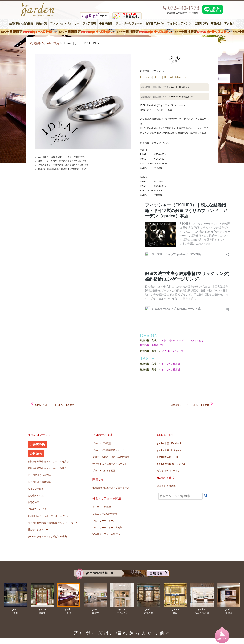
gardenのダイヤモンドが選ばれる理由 (47, 536)
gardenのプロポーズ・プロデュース (111, 488)
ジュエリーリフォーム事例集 (107, 528)
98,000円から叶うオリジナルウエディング (49, 516)
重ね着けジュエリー (38, 530)
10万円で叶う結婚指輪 (39, 482)
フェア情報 (89, 24)
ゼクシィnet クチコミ (168, 471)
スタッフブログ (36, 489)
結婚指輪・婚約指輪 (21, 24)
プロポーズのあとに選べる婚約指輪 (111, 457)
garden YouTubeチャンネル (171, 464)
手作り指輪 (106, 24)
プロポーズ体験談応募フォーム (108, 450)
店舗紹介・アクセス (223, 24)
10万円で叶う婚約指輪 (39, 475)
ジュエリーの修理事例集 (105, 514)
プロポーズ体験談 (102, 443)
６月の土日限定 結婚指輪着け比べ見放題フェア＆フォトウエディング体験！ (122, 32)
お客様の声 (33, 502)
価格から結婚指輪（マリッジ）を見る (47, 468)
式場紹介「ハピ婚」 (38, 509)
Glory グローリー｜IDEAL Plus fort (54, 405)
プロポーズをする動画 (104, 471)
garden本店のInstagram (169, 450)
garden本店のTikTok (168, 457)
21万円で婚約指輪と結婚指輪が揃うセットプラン (53, 523)
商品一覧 (42, 24)
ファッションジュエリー (65, 24)
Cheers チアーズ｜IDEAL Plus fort (190, 405)
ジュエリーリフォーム (129, 24)
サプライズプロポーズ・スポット (110, 464)
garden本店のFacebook (169, 443)
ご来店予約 (201, 24)
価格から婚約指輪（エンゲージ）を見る (48, 461)
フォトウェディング (179, 24)
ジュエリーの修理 (102, 507)
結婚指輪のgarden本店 (44, 43)
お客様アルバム (155, 24)
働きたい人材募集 (166, 486)
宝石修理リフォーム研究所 (106, 534)
